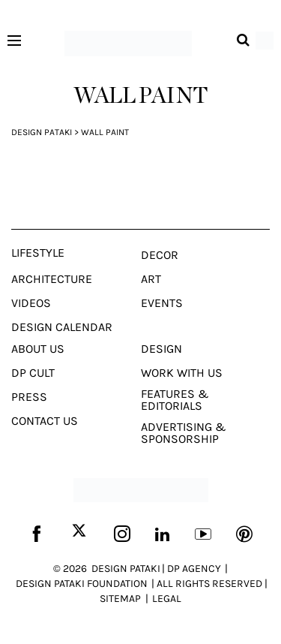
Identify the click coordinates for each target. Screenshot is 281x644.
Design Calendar (62, 327)
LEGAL (167, 599)
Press (29, 397)
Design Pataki (42, 132)
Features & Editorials (175, 400)
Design (161, 349)
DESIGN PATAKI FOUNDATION (82, 584)
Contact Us (45, 421)
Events (162, 303)
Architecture (52, 279)
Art (151, 279)
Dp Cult (33, 373)
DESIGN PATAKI (126, 569)
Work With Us (182, 373)
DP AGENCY (194, 569)
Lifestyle (38, 253)
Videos (31, 303)
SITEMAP (120, 599)
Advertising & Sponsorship (184, 433)
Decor (160, 255)
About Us (38, 349)
